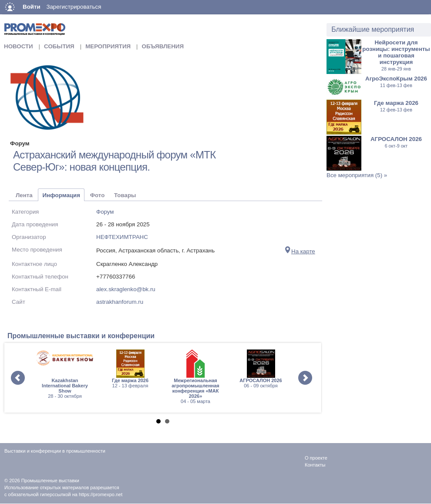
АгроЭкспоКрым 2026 (396, 82)
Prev (18, 378)
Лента (24, 195)
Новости (19, 46)
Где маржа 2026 (396, 106)
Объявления (163, 46)
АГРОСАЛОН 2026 (396, 142)
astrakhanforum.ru (120, 302)
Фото (98, 195)
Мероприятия (108, 46)
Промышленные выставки (50, 480)
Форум (105, 212)
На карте (300, 251)
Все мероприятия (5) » (357, 175)
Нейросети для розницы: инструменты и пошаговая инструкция (396, 55)
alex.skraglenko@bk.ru (126, 289)
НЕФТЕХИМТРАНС (122, 237)
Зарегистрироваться (74, 7)
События (59, 46)
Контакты (315, 465)
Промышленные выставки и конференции (81, 336)
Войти (32, 7)
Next (305, 378)
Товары (125, 195)
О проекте (316, 458)
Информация (61, 195)
